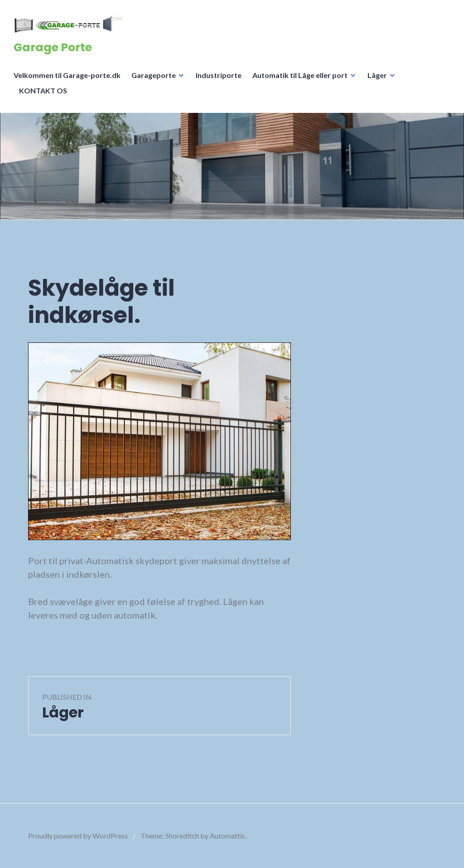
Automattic (228, 836)
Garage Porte (53, 47)
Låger (377, 75)
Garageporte (154, 75)
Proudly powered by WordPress (78, 836)
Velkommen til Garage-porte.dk (67, 75)
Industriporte (219, 75)
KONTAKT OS (43, 90)
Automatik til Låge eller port (300, 75)
